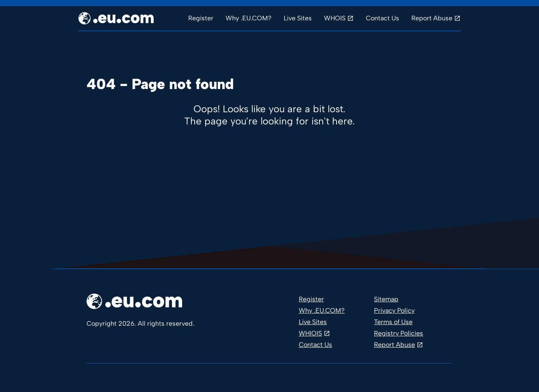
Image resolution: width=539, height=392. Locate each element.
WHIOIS (310, 333)
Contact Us (383, 18)
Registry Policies (399, 333)
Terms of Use (393, 322)
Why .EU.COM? (249, 18)
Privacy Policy (394, 310)
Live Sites (298, 18)
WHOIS (335, 18)
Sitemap (386, 299)
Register (201, 18)
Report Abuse (432, 18)
